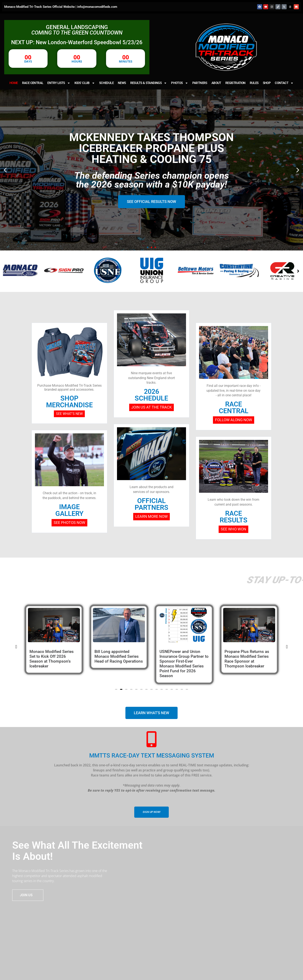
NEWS (122, 83)
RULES (254, 83)
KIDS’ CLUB (85, 83)
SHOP (267, 83)
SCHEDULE (106, 83)
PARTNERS (200, 83)
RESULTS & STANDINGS (149, 83)
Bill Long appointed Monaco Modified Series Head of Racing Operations (184, 656)
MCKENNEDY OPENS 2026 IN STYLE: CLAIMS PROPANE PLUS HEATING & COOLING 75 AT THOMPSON (53, 661)
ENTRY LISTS (59, 83)
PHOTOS (179, 83)
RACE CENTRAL (33, 83)
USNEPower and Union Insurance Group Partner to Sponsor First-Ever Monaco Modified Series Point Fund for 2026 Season (249, 664)
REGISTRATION (235, 83)
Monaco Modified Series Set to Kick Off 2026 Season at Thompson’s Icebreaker (117, 659)
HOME (14, 83)
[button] (5, 170)
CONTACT (284, 83)
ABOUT (216, 83)
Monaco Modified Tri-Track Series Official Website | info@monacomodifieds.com (61, 7)
